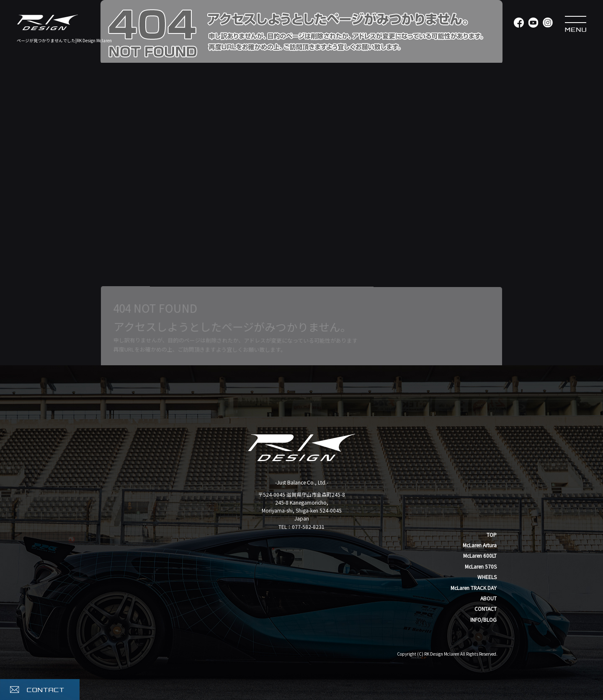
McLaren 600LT (480, 555)
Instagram (548, 23)
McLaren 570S (481, 566)
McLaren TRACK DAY (474, 588)
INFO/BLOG (483, 619)
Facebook (518, 23)
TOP (492, 535)
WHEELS (487, 577)
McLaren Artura (480, 545)
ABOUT (488, 598)
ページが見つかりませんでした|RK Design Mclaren (64, 40)
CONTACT (486, 609)
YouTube (533, 23)
